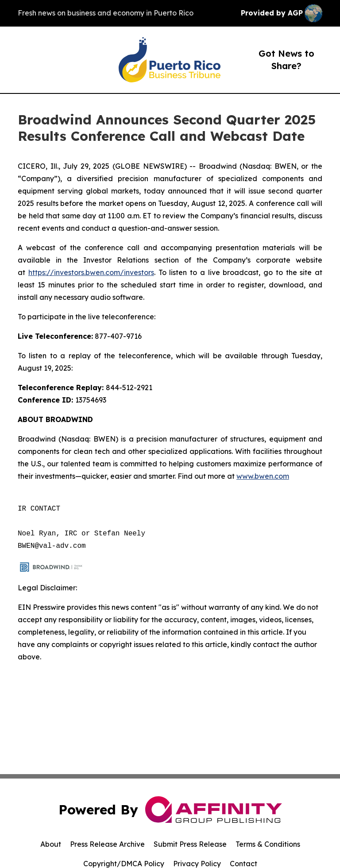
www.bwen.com (263, 476)
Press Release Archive (107, 844)
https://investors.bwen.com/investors (91, 272)
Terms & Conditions (268, 844)
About (51, 844)
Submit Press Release (190, 844)
